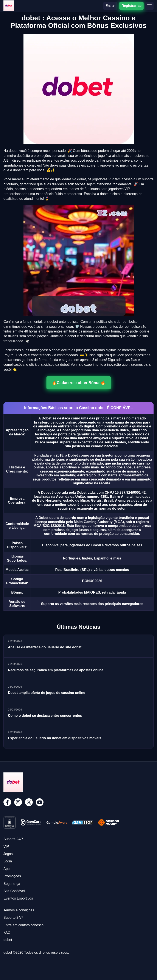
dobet (8, 940)
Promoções (12, 876)
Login (8, 861)
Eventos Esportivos (18, 898)
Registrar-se (131, 6)
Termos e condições (19, 910)
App (6, 869)
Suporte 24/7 (13, 839)
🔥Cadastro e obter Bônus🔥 (79, 383)
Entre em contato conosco (23, 925)
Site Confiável (14, 891)
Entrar (110, 6)
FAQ (7, 932)
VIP (6, 847)
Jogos (8, 854)
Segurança (12, 884)
